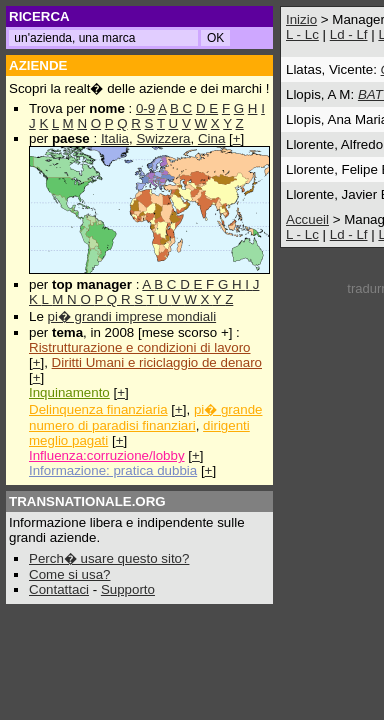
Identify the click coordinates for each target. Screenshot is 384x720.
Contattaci (59, 589)
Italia (115, 138)
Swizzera (163, 138)
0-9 (145, 108)
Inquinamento (69, 392)
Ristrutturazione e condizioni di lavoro (140, 347)
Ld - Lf (349, 34)
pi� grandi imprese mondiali (132, 316)
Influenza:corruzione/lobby (107, 455)
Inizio (301, 19)
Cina (211, 138)
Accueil (307, 219)
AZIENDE (38, 65)
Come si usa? (70, 574)
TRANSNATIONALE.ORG (87, 501)
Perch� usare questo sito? (109, 558)
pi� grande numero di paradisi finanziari (145, 417)
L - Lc (302, 34)
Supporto (128, 589)
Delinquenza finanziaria (98, 409)
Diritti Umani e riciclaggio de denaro (157, 362)
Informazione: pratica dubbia (113, 470)
